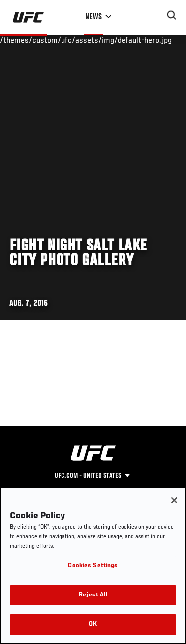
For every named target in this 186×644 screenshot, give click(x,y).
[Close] (174, 500)
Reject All (93, 595)
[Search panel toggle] (172, 15)
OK (93, 624)
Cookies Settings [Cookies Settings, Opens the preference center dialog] (93, 566)
